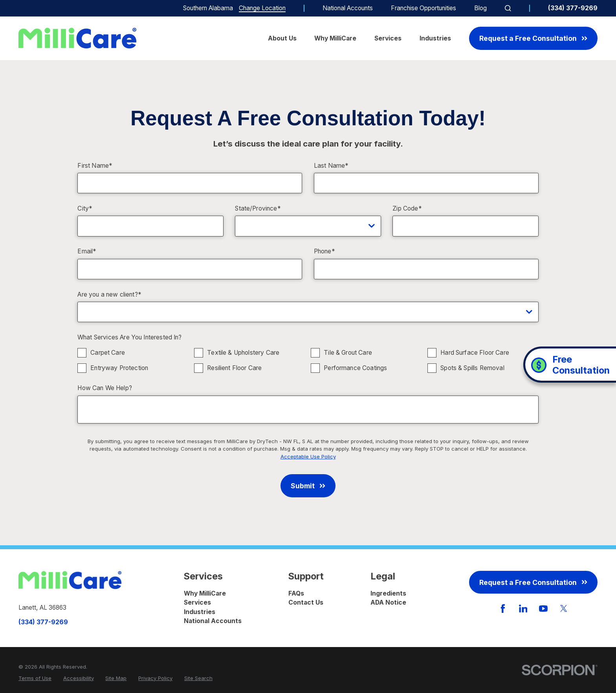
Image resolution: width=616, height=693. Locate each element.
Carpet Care (108, 353)
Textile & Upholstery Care (244, 353)
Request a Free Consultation (533, 38)
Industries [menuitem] (435, 38)
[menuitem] (35, 678)
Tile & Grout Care (348, 353)
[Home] (77, 38)
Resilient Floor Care (235, 368)
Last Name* (331, 166)
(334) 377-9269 (573, 8)
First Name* (95, 166)
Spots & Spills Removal (473, 368)
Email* (87, 251)
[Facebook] (503, 609)
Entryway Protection (120, 368)
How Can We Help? (105, 388)
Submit (308, 486)
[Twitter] (564, 609)
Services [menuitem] (388, 38)
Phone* (324, 251)
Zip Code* (407, 209)
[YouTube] (543, 609)
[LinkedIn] (523, 609)
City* (85, 209)
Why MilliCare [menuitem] (335, 38)
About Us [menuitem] (282, 38)
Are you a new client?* (109, 295)
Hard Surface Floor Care (475, 353)
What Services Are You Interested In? (130, 337)
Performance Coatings (356, 368)
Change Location (262, 8)
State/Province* (258, 209)
